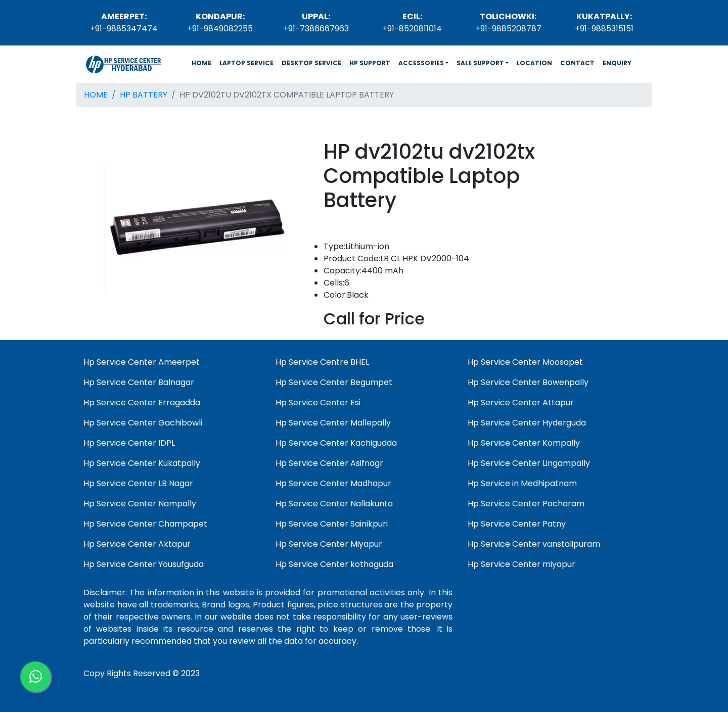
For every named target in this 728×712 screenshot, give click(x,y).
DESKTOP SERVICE (311, 63)
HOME (203, 63)
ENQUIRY (617, 63)
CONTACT (577, 63)
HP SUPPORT (370, 63)
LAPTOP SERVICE (246, 63)
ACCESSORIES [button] (421, 63)
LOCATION (534, 63)
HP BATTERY (144, 95)
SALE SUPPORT (480, 63)
